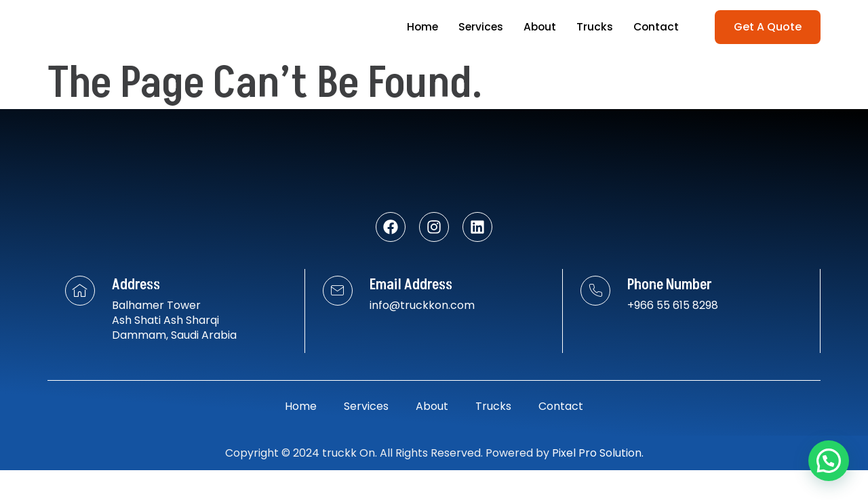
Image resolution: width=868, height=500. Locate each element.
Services (477, 27)
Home (418, 27)
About (538, 27)
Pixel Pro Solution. (598, 483)
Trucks (593, 27)
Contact (655, 27)
